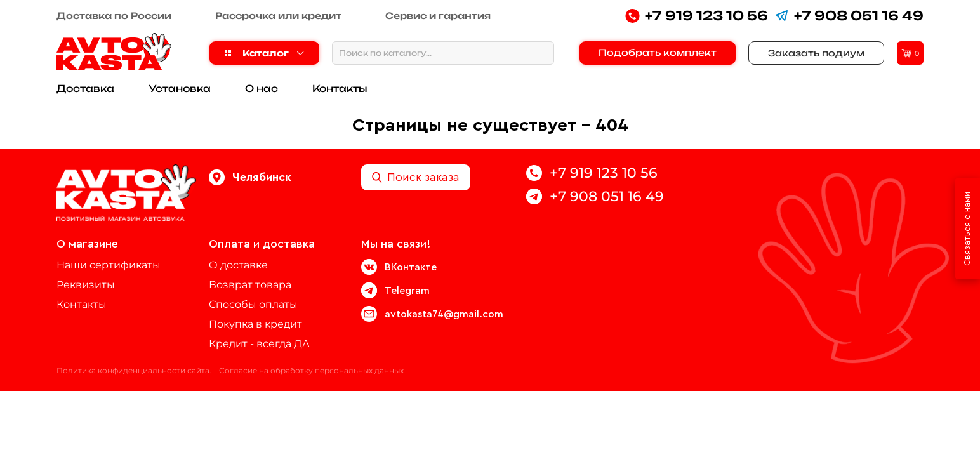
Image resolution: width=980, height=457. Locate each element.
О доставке (238, 265)
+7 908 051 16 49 (849, 16)
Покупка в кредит (255, 324)
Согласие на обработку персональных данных (311, 370)
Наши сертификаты (109, 265)
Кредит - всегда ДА (259, 344)
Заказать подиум (816, 53)
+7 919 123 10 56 (697, 16)
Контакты (340, 89)
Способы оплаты (253, 304)
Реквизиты (86, 285)
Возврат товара (250, 285)
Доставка (85, 89)
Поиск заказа (416, 177)
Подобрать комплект (658, 52)
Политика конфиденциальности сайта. (134, 370)
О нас (262, 89)
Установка (180, 89)
